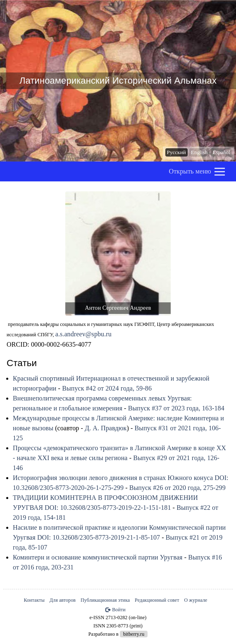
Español (221, 152)
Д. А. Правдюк (106, 428)
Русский (176, 152)
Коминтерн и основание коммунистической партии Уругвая (98, 557)
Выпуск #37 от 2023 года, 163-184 (176, 408)
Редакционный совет (157, 600)
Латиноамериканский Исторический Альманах (118, 81)
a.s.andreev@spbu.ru (83, 334)
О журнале (196, 600)
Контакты (34, 600)
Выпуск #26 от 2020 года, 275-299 (178, 488)
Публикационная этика (105, 600)
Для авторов (63, 600)
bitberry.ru (134, 634)
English (199, 152)
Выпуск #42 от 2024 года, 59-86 (107, 388)
